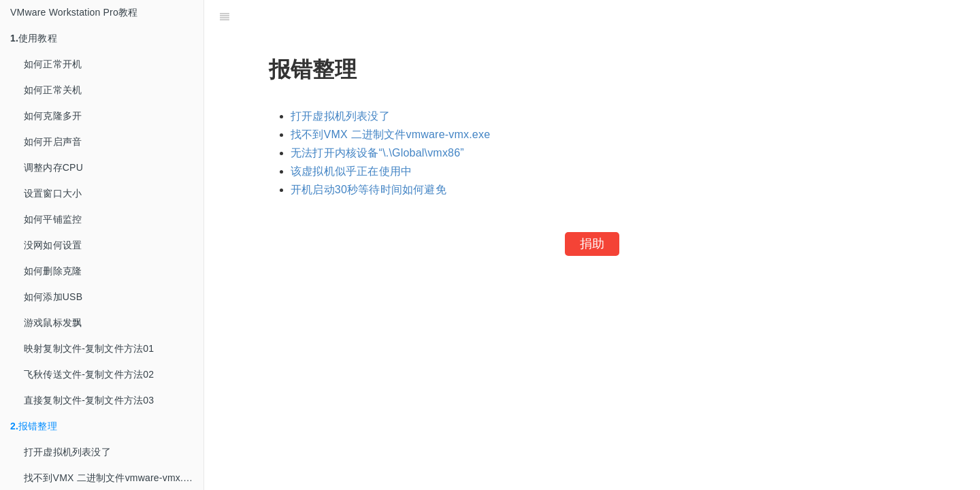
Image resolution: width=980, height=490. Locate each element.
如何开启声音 (53, 142)
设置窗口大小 (53, 193)
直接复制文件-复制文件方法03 (89, 400)
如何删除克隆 (53, 271)
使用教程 (34, 38)
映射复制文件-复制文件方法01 (89, 348)
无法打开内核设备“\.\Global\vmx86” (377, 153)
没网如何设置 (53, 245)
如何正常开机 (53, 64)
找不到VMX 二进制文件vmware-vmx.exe (390, 134)
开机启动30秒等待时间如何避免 (369, 190)
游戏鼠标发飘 (53, 323)
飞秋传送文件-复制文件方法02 (89, 374)
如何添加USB (53, 297)
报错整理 (34, 426)
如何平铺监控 (53, 219)
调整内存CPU (53, 167)
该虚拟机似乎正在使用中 (351, 171)
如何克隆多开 (53, 116)
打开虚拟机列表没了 (67, 452)
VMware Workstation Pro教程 (74, 12)
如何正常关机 (53, 90)
